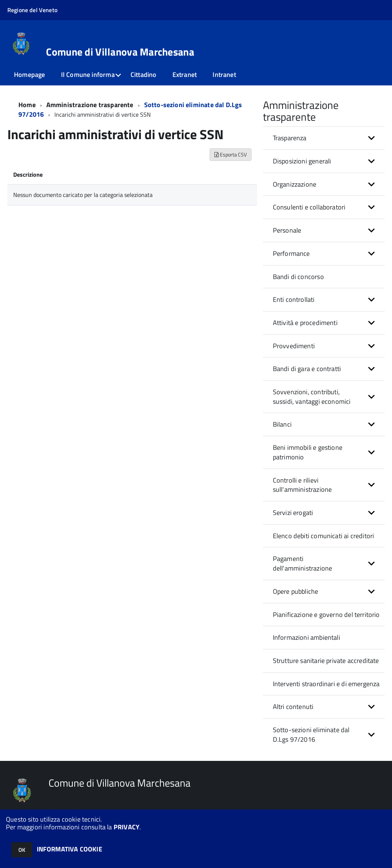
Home (27, 105)
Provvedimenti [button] (294, 346)
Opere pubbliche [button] (296, 591)
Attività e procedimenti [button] (305, 323)
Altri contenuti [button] (293, 707)
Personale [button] (287, 230)
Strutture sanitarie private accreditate (326, 661)
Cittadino (144, 75)
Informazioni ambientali (307, 637)
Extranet (185, 75)
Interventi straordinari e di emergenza (326, 684)
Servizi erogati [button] (293, 513)
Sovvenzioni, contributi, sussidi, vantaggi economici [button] (312, 397)
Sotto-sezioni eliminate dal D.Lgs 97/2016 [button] (311, 735)
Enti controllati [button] (294, 299)
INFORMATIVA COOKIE (70, 849)
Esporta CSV (231, 154)
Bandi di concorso (298, 277)
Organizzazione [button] (295, 184)
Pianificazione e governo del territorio (326, 615)
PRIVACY (126, 827)
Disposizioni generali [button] (302, 161)
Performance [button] (291, 253)
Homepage (29, 75)
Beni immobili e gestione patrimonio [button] (308, 452)
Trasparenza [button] (290, 138)
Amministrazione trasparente (90, 105)
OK (22, 850)
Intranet (224, 75)
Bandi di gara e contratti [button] (307, 369)
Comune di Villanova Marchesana (120, 52)
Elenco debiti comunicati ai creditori (324, 536)
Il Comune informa (88, 75)
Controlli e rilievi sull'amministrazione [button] (302, 485)
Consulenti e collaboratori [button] (309, 207)
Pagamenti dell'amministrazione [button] (303, 563)
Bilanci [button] (282, 424)
